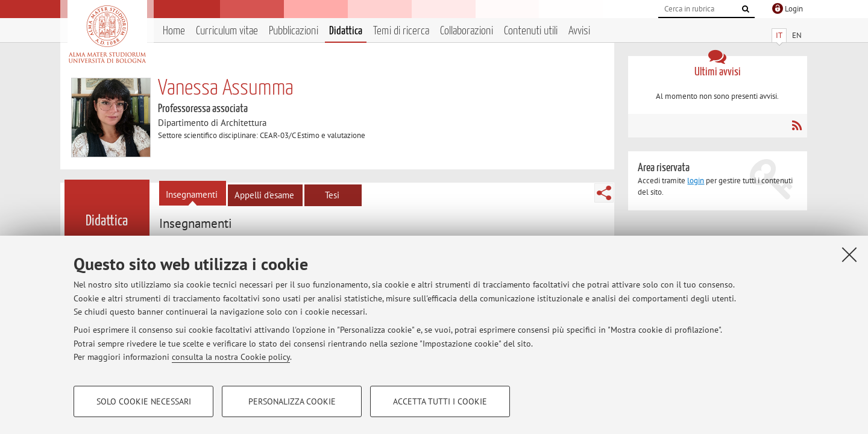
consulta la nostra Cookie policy (231, 357)
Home (174, 31)
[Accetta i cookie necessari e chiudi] (849, 254)
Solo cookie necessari (144, 401)
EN (797, 35)
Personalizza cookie (292, 401)
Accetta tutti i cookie (440, 401)
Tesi (332, 195)
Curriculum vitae (227, 31)
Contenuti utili (531, 31)
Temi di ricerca (401, 31)
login (696, 181)
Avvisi (579, 31)
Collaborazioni (467, 31)
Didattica (346, 31)
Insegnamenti (192, 194)
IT (779, 35)
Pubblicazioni (294, 31)
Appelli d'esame (264, 195)
